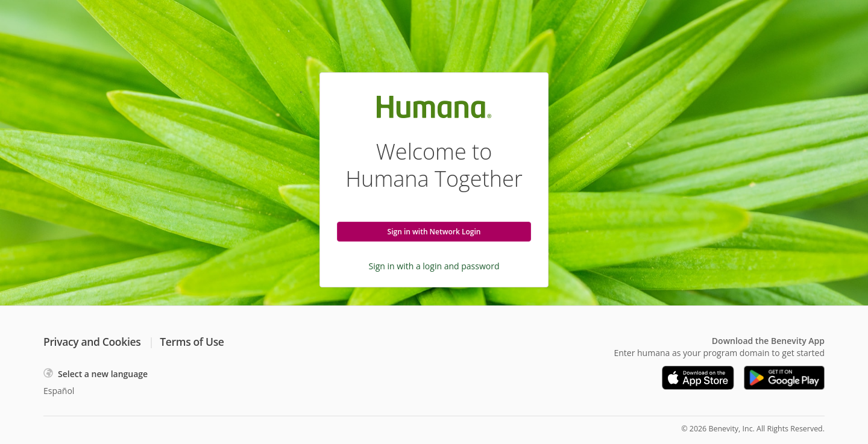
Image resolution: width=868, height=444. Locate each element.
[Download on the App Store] (698, 378)
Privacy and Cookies (92, 342)
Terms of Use (192, 342)
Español (59, 391)
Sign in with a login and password (434, 266)
